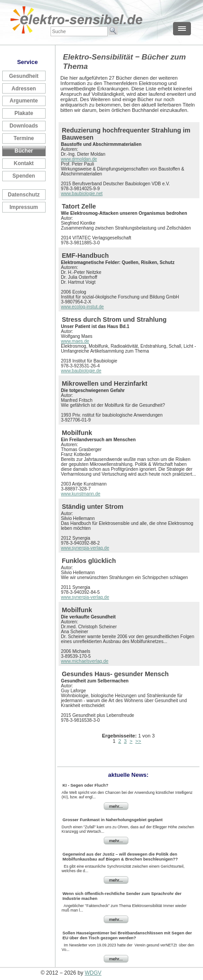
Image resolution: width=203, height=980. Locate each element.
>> (138, 741)
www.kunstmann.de (80, 494)
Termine (24, 138)
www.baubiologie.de (81, 371)
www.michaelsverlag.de (85, 661)
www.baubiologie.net (82, 194)
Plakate (24, 113)
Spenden (24, 176)
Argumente (24, 101)
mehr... (116, 806)
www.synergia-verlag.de (85, 548)
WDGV (93, 973)
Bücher (24, 151)
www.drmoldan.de (79, 159)
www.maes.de (75, 341)
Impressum (24, 207)
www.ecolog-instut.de (82, 307)
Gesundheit (24, 76)
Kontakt (24, 163)
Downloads (24, 126)
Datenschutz (24, 195)
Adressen (24, 89)
